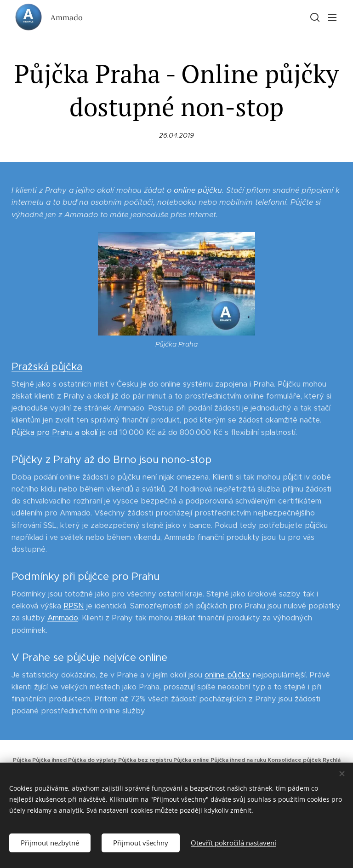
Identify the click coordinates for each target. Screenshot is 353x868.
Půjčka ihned (49, 760)
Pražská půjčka (47, 367)
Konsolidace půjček (294, 760)
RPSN (74, 606)
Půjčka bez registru (145, 760)
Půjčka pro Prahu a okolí (54, 432)
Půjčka (22, 760)
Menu (332, 17)
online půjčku (198, 190)
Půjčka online (191, 760)
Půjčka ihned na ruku (238, 760)
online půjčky (228, 675)
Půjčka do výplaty (92, 760)
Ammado (63, 618)
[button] (314, 17)
